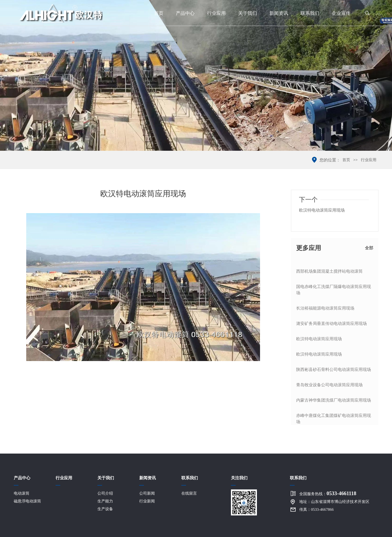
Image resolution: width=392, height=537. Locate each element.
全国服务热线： (328, 493)
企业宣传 (341, 13)
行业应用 (216, 13)
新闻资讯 (279, 13)
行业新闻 (147, 501)
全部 (369, 248)
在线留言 (189, 493)
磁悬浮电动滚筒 (27, 501)
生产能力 (105, 501)
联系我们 (310, 13)
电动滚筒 (22, 493)
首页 (159, 13)
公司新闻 (147, 493)
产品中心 (185, 13)
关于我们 (248, 13)
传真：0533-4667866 (317, 509)
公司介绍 (105, 493)
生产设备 (105, 509)
